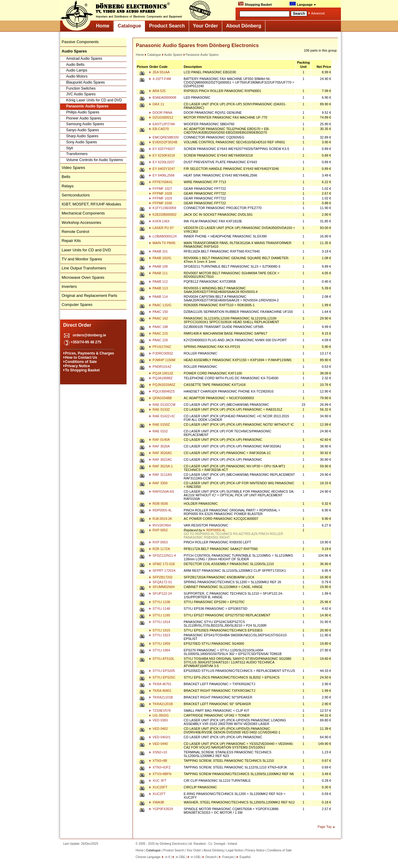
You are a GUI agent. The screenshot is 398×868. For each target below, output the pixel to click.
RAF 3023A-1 (161, 466)
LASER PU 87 (161, 228)
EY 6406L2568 (162, 175)
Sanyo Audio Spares (83, 130)
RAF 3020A (159, 446)
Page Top (325, 827)
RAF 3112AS (160, 475)
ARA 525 (157, 91)
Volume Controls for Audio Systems (95, 160)
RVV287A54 (160, 525)
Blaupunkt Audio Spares (85, 82)
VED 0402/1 (160, 737)
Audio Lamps (77, 70)
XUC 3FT (158, 781)
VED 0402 (158, 729)
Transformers (77, 154)
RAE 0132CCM (162, 405)
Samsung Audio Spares (85, 124)
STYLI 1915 (160, 630)
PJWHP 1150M (162, 360)
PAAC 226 (159, 340)
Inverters (69, 286)
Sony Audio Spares (82, 142)
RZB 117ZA (160, 549)
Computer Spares (77, 305)
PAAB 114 (158, 297)
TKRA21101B (161, 697)
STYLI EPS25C (162, 677)
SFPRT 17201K (162, 571)
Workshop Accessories (81, 223)
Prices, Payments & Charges (90, 353)
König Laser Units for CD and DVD (94, 100)
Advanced (318, 13)
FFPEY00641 (161, 182)
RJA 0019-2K (161, 519)
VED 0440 (158, 744)
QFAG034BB (160, 398)
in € (167, 857)
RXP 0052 (158, 530)
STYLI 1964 (160, 650)
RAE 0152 (158, 431)
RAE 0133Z (159, 409)
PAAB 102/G (160, 258)
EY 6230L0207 (162, 162)
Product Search (167, 26)
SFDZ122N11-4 (162, 555)
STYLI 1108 (160, 602)
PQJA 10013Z (161, 373)
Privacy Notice (77, 366)
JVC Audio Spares (81, 94)
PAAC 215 (159, 333)
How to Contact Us (81, 358)
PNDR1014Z (160, 367)
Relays (68, 186)
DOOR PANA (161, 113)
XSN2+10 (158, 752)
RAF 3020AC (161, 453)
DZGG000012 (161, 117)
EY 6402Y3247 (162, 169)
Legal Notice (235, 850)
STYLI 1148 (160, 609)
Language (303, 4)
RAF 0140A (159, 440)
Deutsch (211, 857)
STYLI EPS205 (162, 671)
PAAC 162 (159, 318)
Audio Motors (77, 76)
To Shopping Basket (82, 370)
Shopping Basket (255, 4)
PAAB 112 (158, 281)
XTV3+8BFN (160, 774)
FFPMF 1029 (160, 198)
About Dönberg (244, 26)
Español (245, 857)
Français (228, 857)
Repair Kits (71, 241)
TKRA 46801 (160, 691)
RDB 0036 (159, 504)
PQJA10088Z (161, 378)
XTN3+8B (158, 761)
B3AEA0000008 (163, 97)
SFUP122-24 (160, 593)
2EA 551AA (159, 72)
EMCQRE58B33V (164, 137)
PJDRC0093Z (161, 353)
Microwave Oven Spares (83, 277)
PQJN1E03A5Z (162, 385)
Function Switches (81, 88)
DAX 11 (157, 104)
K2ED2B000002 (163, 215)
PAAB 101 (158, 251)
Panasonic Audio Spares (87, 106)
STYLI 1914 (160, 622)
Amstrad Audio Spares (84, 59)
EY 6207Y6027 (162, 149)
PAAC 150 (159, 312)
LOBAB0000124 (163, 236)
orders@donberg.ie (89, 335)
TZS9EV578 (160, 711)
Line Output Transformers (84, 268)
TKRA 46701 (160, 684)
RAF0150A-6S (162, 491)
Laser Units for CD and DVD (86, 250)
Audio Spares (172, 55)
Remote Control (75, 232)
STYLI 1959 (160, 644)
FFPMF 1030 (160, 203)
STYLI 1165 (160, 615)
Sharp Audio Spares (82, 136)
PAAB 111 (158, 273)
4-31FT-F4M (160, 79)
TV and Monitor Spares (82, 259)
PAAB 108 (158, 266)
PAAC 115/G (160, 305)
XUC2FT (157, 794)
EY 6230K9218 (162, 155)
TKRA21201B (161, 704)
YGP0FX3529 (161, 809)
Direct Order (77, 325)
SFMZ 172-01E (162, 564)
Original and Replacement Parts (89, 296)
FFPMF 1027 (160, 189)
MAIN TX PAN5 (162, 243)
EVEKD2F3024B (163, 142)
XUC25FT (158, 787)
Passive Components (80, 42)
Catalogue (129, 26)
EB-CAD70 (159, 129)
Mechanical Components (83, 213)
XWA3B (157, 802)
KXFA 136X (159, 221)
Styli (70, 148)
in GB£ (180, 857)
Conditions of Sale (81, 362)
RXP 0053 (158, 542)
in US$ (195, 857)
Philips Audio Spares (83, 112)
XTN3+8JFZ (160, 767)
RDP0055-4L (160, 510)
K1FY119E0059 (163, 208)
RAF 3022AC (161, 459)
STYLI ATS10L (162, 659)
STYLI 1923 (160, 635)
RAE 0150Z (159, 424)
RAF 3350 (158, 483)
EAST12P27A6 (162, 124)
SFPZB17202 (161, 577)
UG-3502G (159, 715)
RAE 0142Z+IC (162, 416)
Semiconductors (76, 195)
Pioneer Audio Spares (84, 118)
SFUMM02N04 (162, 587)
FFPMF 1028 (160, 193)
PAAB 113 (158, 288)
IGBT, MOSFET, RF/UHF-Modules (91, 204)
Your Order (205, 26)
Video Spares (73, 168)
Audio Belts (75, 65)
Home (103, 26)
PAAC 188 (159, 327)
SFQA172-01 (160, 582)
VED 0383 (158, 720)
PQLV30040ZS (162, 391)
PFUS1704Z (160, 347)
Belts (66, 177)
